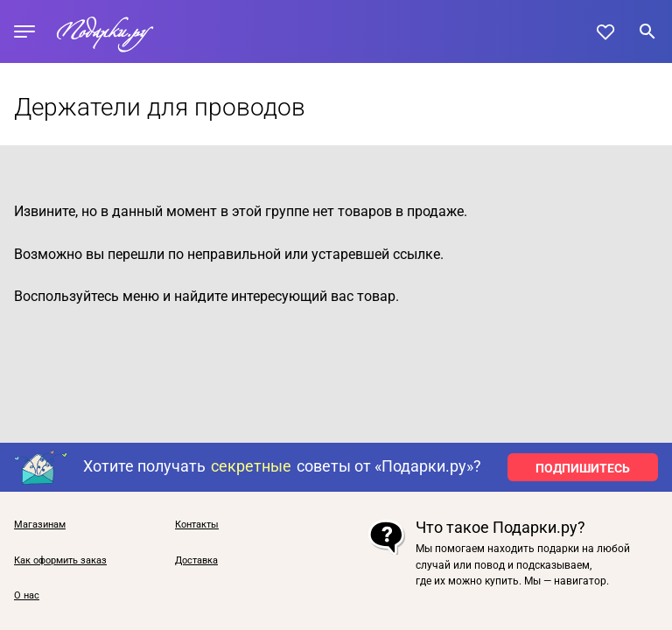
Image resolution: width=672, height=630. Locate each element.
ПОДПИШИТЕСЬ (583, 468)
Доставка (196, 561)
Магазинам (40, 525)
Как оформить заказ (60, 561)
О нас (27, 596)
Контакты (197, 525)
